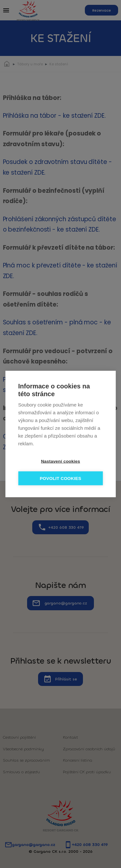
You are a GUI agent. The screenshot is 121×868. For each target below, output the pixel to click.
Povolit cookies (60, 478)
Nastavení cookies (60, 461)
